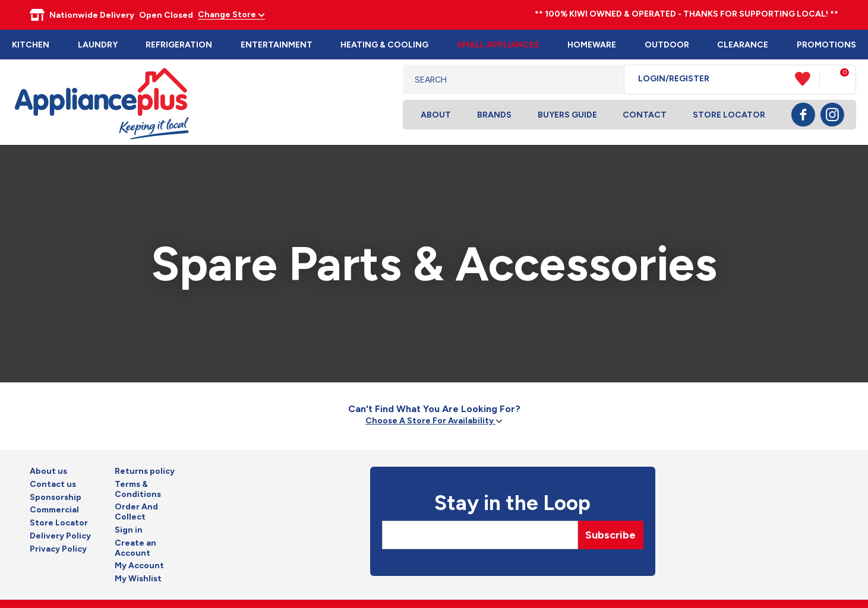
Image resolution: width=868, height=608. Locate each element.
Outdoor (667, 45)
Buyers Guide (567, 115)
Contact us (53, 484)
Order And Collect (136, 512)
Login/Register (674, 79)
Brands (494, 115)
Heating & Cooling (384, 45)
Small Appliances (498, 45)
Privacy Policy (58, 549)
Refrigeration (179, 45)
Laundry (98, 45)
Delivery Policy (60, 536)
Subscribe (610, 535)
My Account (139, 566)
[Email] (480, 535)
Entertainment (277, 45)
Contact (645, 115)
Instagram (832, 115)
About (436, 115)
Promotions (826, 45)
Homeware (592, 45)
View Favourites (807, 79)
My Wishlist (138, 579)
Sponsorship (56, 498)
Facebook (803, 115)
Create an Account (135, 548)
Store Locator (729, 115)
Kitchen (31, 45)
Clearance (743, 45)
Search (606, 80)
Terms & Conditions (138, 490)
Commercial (54, 510)
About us (48, 471)
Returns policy (145, 471)
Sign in (129, 530)
